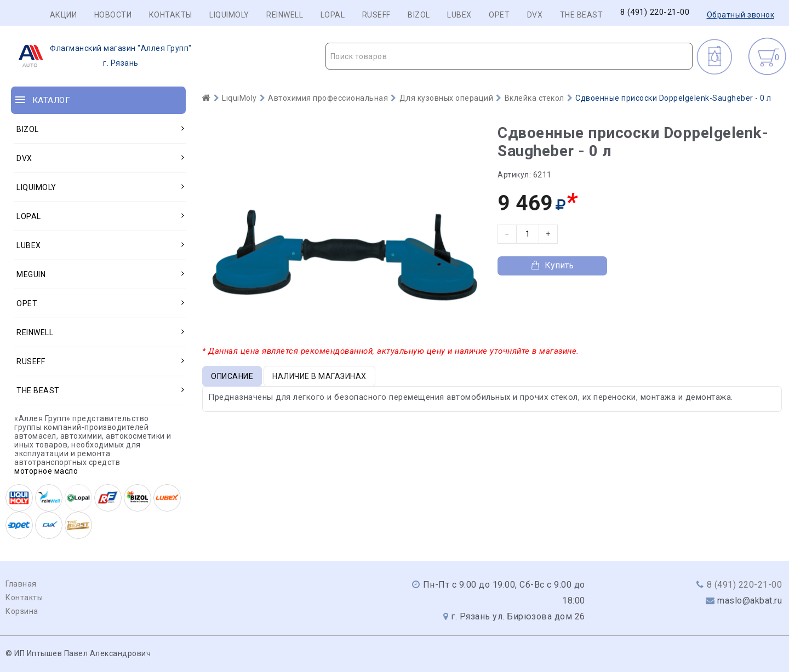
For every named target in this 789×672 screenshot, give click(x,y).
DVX (535, 15)
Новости (113, 15)
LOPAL (333, 15)
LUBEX (459, 15)
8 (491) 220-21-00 (655, 12)
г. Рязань (102, 56)
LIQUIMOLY (229, 15)
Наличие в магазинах (319, 376)
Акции (64, 15)
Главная (21, 584)
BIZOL (419, 15)
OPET (499, 15)
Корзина (22, 611)
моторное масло (46, 471)
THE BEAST (582, 15)
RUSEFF (376, 15)
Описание (232, 376)
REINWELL (285, 15)
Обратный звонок (741, 15)
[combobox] (509, 56)
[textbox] (509, 56)
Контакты (171, 15)
